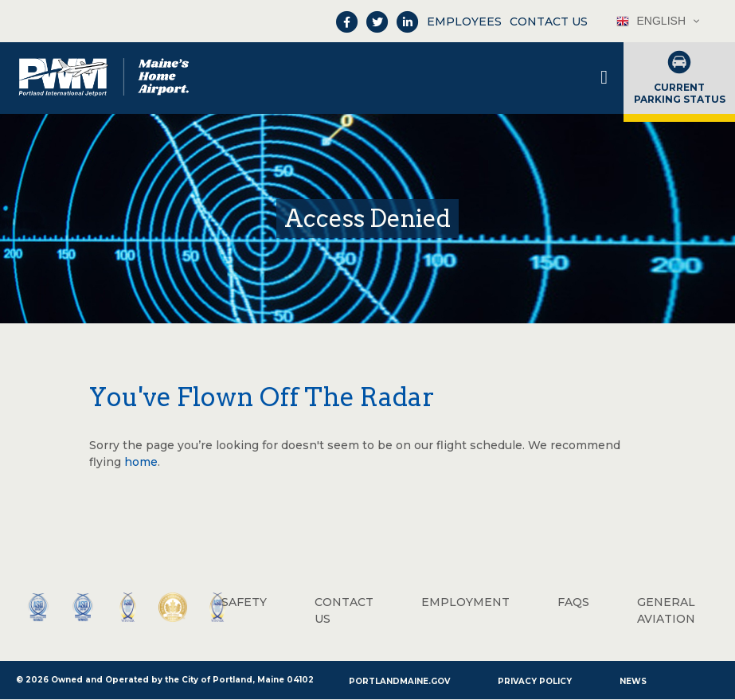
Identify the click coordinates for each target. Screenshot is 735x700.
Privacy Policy (535, 681)
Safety (244, 602)
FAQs (573, 602)
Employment (465, 602)
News (633, 681)
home (141, 462)
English (651, 21)
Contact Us (549, 22)
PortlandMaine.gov (399, 681)
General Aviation (666, 610)
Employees (464, 22)
